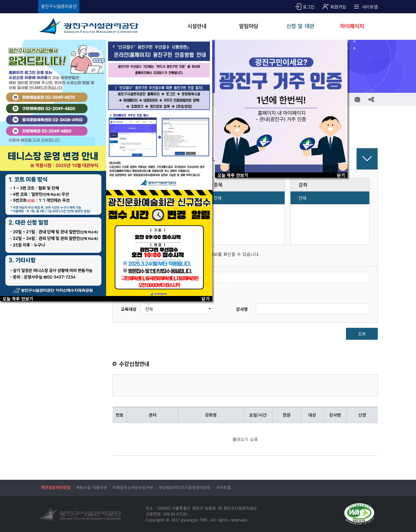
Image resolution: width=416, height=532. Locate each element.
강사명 (242, 309)
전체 (218, 198)
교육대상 (129, 309)
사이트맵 (223, 487)
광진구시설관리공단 (59, 6)
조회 (362, 334)
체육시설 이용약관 (92, 487)
